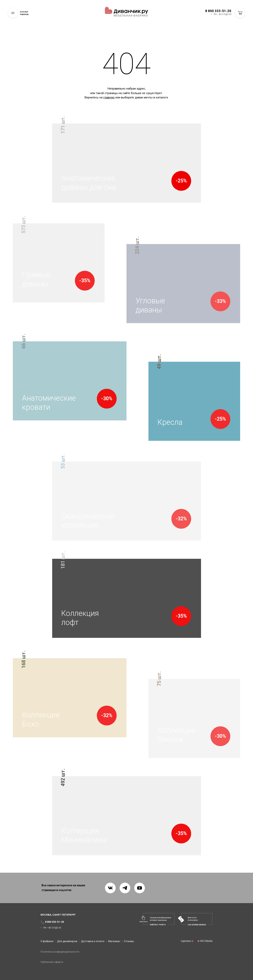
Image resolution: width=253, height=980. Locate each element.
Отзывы (129, 943)
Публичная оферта (52, 964)
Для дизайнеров (67, 943)
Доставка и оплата (93, 943)
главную (109, 97)
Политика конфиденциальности (60, 953)
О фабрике (47, 943)
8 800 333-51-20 (218, 11)
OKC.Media (206, 946)
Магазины (114, 943)
